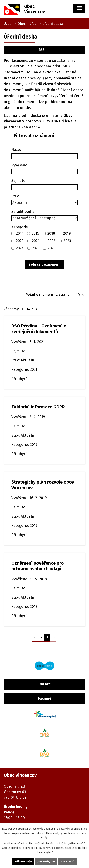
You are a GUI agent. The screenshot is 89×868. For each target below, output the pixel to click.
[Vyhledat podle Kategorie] (13, 234)
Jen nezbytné (46, 862)
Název (16, 150)
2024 (20, 248)
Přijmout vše (23, 862)
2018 (51, 233)
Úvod (8, 24)
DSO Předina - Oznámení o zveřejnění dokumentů (39, 329)
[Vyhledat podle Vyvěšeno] (44, 172)
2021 (36, 241)
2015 (35, 233)
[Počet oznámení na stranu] (79, 295)
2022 (51, 241)
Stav (15, 196)
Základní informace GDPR (38, 407)
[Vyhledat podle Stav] (44, 202)
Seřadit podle (23, 212)
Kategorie (20, 227)
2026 (52, 248)
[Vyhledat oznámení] (44, 264)
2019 (67, 233)
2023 (67, 241)
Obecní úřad (27, 24)
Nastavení (67, 862)
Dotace (44, 684)
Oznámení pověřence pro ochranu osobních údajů (37, 566)
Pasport (44, 699)
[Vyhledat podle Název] (44, 156)
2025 (36, 248)
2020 (20, 241)
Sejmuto (18, 181)
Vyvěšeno (19, 165)
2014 (20, 233)
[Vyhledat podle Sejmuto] (44, 187)
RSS (61, 50)
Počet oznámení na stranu (47, 295)
